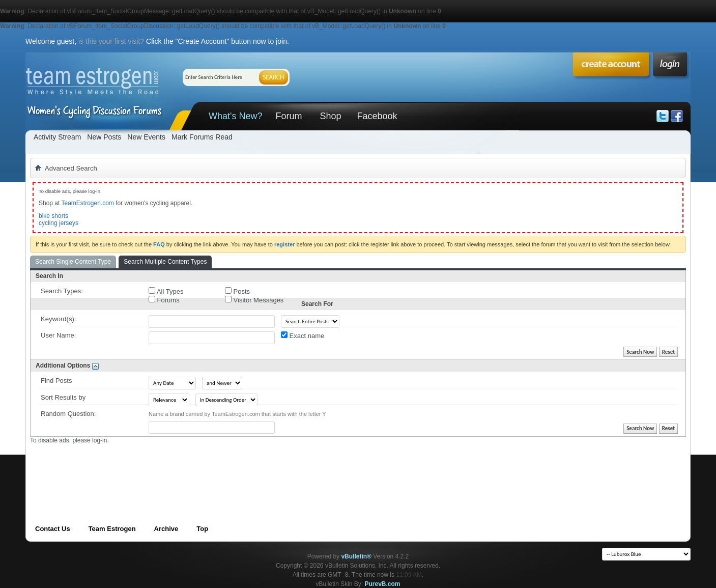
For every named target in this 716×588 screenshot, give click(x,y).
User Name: (58, 335)
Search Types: (62, 291)
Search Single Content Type (73, 262)
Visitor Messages (254, 300)
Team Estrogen (112, 529)
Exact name (303, 335)
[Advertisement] (215, 467)
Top (202, 529)
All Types (166, 291)
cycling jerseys (59, 223)
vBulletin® (356, 556)
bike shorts (53, 216)
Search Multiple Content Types (165, 262)
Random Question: (68, 414)
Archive (166, 529)
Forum (289, 116)
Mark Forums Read (202, 137)
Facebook (377, 116)
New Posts (104, 137)
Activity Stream (57, 137)
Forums (164, 300)
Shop (330, 116)
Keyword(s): (58, 319)
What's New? (235, 116)
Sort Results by (63, 397)
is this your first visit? (111, 41)
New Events (146, 137)
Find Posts (56, 381)
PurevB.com (383, 584)
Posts (237, 291)
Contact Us (53, 529)
